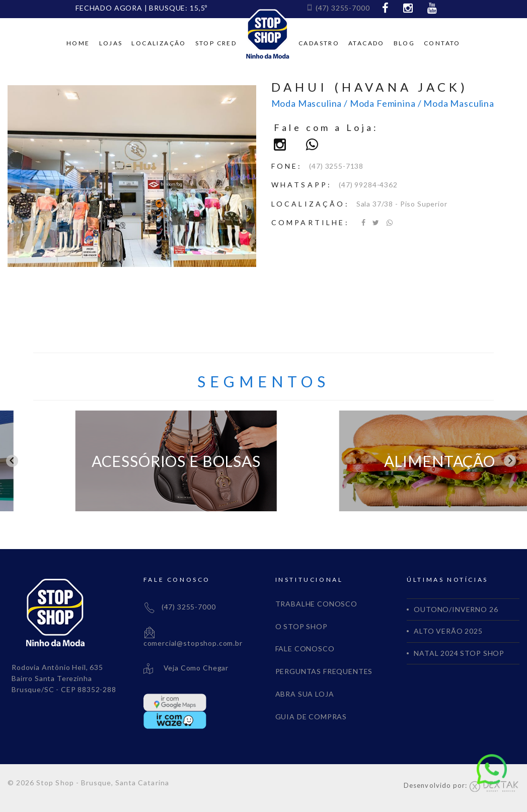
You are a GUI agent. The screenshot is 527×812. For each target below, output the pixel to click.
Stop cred (216, 43)
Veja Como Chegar (186, 668)
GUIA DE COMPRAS (311, 717)
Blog (404, 43)
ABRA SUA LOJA (305, 694)
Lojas (111, 43)
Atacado (366, 43)
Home (78, 43)
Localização (159, 43)
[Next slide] (510, 461)
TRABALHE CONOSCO (316, 604)
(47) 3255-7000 (338, 8)
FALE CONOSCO (305, 649)
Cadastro (319, 43)
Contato (442, 43)
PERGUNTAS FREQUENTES (324, 671)
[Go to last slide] (12, 461)
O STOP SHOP (302, 626)
